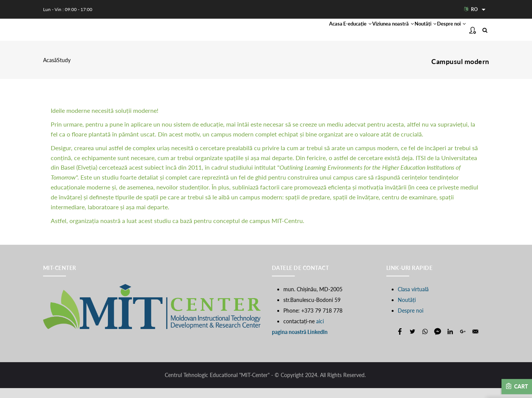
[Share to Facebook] (400, 341)
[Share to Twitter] (412, 341)
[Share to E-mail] (475, 341)
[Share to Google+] (463, 341)
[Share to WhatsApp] (425, 341)
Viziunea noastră (358, 35)
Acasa (274, 35)
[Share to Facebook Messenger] (438, 341)
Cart (517, 386)
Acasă (50, 70)
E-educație (308, 35)
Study (64, 70)
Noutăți (405, 35)
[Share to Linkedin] (450, 341)
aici (320, 331)
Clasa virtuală (413, 299)
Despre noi (445, 35)
